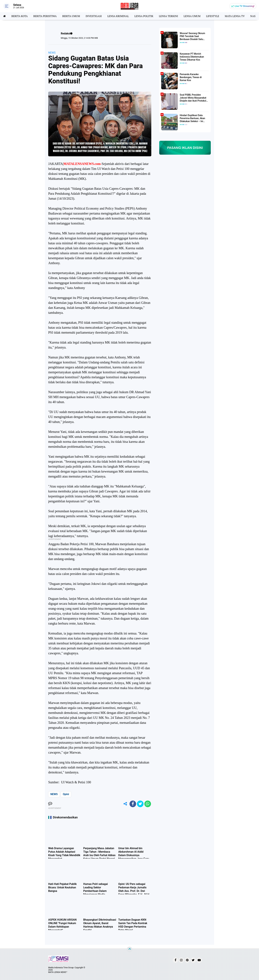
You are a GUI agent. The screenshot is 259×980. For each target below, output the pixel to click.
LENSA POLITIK (144, 16)
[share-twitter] (140, 804)
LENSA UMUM (192, 16)
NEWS (52, 53)
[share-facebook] (133, 804)
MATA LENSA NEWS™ (58, 972)
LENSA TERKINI (168, 16)
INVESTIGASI (94, 16)
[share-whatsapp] (148, 804)
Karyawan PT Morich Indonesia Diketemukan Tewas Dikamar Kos (192, 57)
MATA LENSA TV (235, 16)
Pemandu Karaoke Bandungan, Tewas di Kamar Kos (191, 77)
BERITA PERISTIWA (45, 16)
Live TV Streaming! (245, 6)
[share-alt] (125, 804)
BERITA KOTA (20, 16)
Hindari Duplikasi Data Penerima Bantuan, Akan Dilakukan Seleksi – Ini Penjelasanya (192, 118)
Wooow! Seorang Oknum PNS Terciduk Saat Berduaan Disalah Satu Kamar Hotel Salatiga (192, 36)
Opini (66, 794)
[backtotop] (129, 950)
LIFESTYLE (213, 16)
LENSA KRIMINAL (118, 16)
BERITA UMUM (71, 16)
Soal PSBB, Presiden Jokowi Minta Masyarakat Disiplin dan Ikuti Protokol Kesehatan (193, 98)
